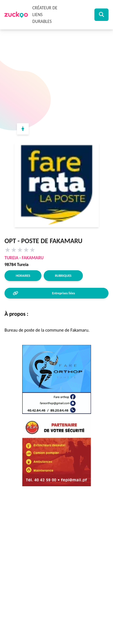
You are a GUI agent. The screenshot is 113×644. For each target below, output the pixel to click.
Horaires (23, 276)
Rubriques (63, 276)
